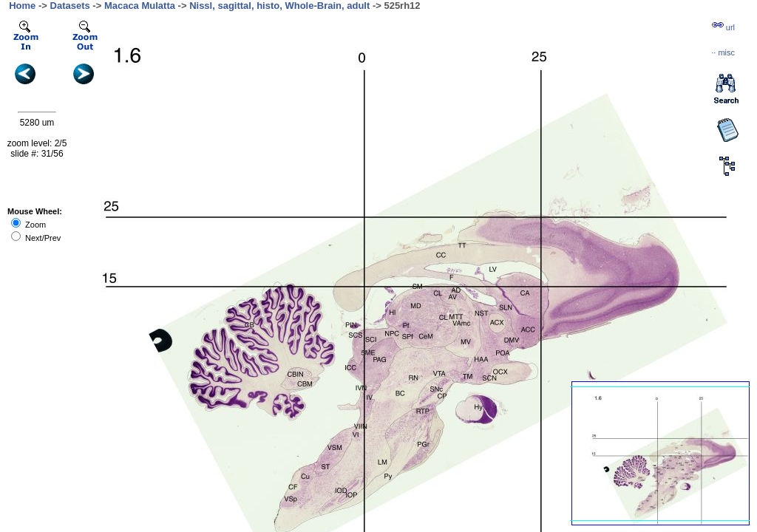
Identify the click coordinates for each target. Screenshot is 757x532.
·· (723, 52)
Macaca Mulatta (140, 6)
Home (22, 6)
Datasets (70, 6)
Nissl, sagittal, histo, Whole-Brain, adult (279, 6)
